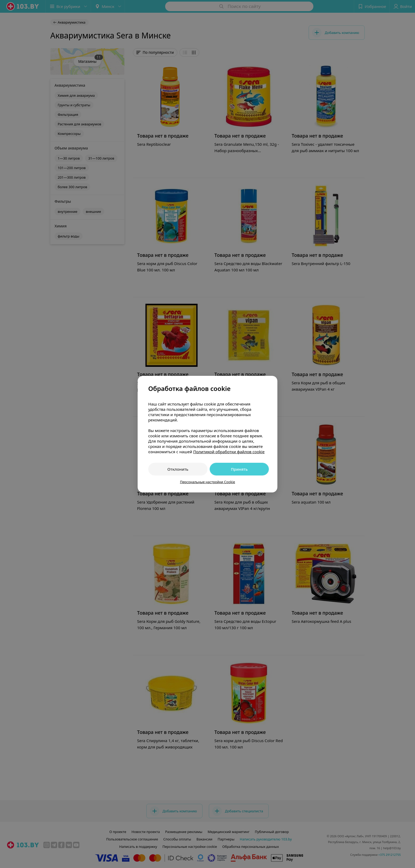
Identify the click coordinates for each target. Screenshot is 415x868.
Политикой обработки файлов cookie (229, 452)
